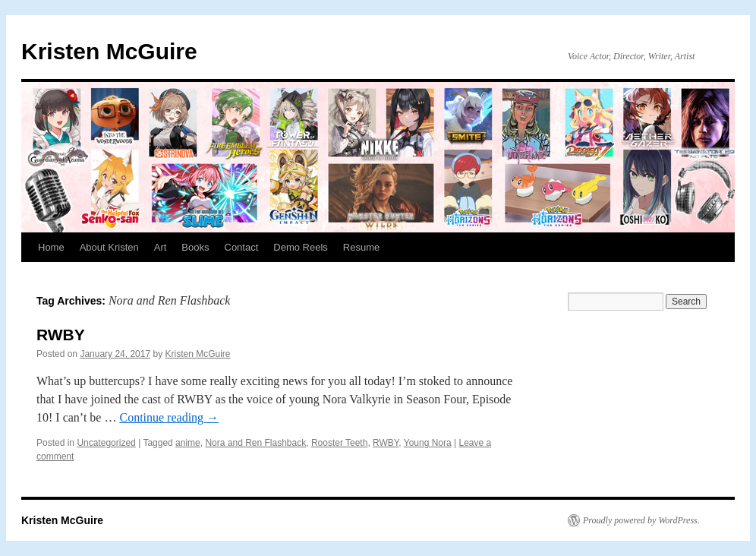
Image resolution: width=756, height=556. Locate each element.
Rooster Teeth (340, 443)
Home (51, 247)
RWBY (61, 335)
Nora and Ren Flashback (255, 443)
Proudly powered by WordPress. (641, 520)
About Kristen (109, 247)
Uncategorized (106, 443)
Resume (361, 247)
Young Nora (428, 443)
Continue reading (169, 417)
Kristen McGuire (109, 51)
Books (195, 247)
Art (161, 247)
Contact (242, 247)
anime (188, 443)
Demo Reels (301, 247)
